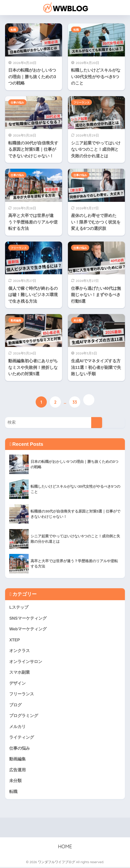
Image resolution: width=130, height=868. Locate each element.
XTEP (15, 640)
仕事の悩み (17, 103)
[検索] (97, 423)
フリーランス (81, 103)
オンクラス (20, 651)
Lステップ (19, 608)
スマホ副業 (20, 673)
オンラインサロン (26, 662)
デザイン (17, 684)
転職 (13, 30)
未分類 (77, 320)
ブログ (15, 705)
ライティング (22, 738)
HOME (65, 847)
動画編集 (16, 320)
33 (75, 402)
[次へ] (89, 400)
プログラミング (24, 716)
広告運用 (17, 771)
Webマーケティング (28, 629)
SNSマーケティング (28, 619)
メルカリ (17, 727)
